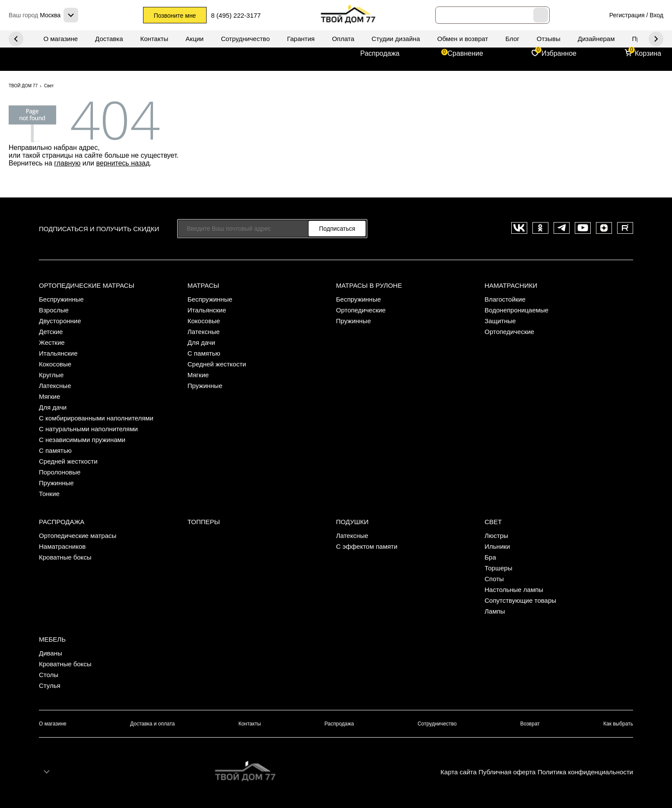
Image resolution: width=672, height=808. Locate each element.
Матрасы (203, 285)
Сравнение (465, 53)
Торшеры (498, 568)
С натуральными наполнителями (88, 429)
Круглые (51, 375)
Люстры (496, 536)
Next (16, 39)
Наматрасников (62, 546)
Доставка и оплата (153, 724)
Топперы (204, 522)
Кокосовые (55, 364)
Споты (494, 579)
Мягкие (49, 396)
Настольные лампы (514, 590)
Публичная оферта (507, 772)
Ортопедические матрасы (87, 285)
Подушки (352, 522)
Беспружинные (61, 299)
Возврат (530, 724)
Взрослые (54, 310)
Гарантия (301, 39)
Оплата (343, 39)
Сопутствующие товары (520, 600)
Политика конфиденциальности (585, 772)
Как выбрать (618, 724)
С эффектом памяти (367, 546)
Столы (49, 675)
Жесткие (52, 342)
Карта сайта (459, 772)
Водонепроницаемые (516, 310)
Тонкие (49, 494)
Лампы (495, 611)
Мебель (52, 639)
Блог (512, 39)
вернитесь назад (123, 163)
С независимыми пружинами (82, 440)
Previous (656, 39)
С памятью (55, 450)
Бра (490, 557)
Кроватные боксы (65, 557)
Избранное (559, 53)
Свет (493, 522)
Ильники (497, 546)
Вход (656, 15)
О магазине (61, 39)
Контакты (154, 39)
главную (67, 163)
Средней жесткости (68, 461)
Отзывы (549, 39)
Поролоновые (60, 472)
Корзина (648, 53)
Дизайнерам (596, 39)
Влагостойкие (505, 299)
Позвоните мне (175, 16)
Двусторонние (60, 321)
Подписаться (337, 229)
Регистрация (627, 15)
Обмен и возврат (463, 39)
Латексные (55, 386)
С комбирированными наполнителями (96, 418)
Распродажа (380, 53)
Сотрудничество (245, 39)
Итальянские (58, 353)
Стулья (50, 686)
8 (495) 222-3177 (236, 15)
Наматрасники (511, 285)
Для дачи (53, 407)
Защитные (500, 321)
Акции (194, 39)
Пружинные (56, 483)
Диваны (51, 653)
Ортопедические (361, 310)
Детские (51, 332)
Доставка (109, 39)
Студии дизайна (396, 39)
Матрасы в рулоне (369, 285)
